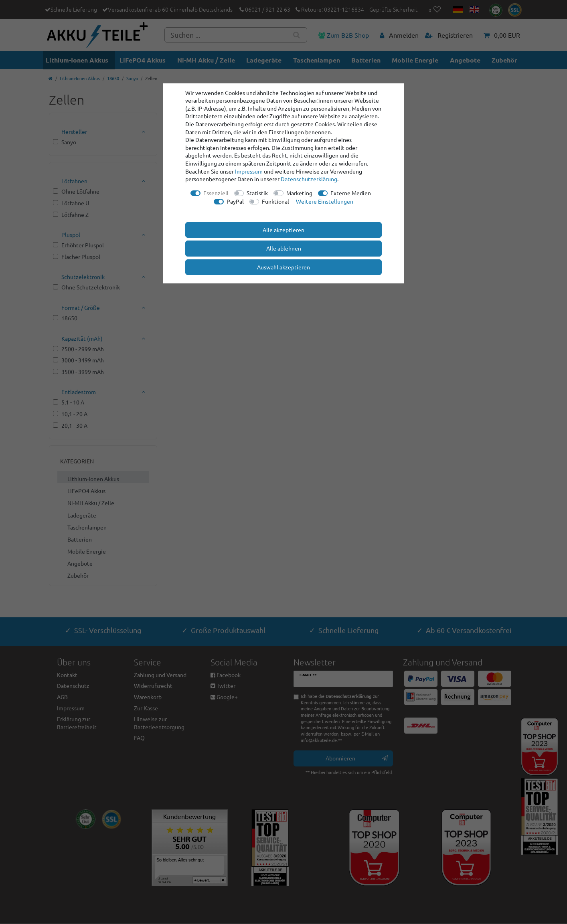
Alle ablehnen (284, 248)
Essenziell (216, 193)
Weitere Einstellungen (325, 201)
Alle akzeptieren (283, 230)
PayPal (235, 201)
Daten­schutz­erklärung (309, 179)
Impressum (249, 171)
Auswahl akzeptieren (283, 267)
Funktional (275, 201)
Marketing (299, 193)
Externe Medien (351, 193)
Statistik (257, 193)
